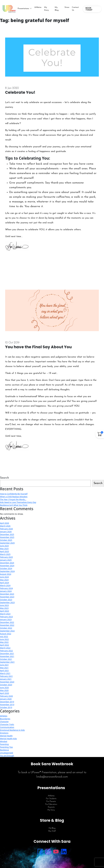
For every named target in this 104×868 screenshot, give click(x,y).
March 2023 (5, 614)
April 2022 (4, 645)
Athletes (38, 7)
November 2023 (7, 597)
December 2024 (7, 563)
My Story (46, 9)
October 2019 (6, 707)
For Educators (51, 804)
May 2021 (4, 668)
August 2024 (6, 574)
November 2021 (7, 656)
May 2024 (4, 580)
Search (4, 478)
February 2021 (6, 676)
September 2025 (7, 543)
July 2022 (4, 636)
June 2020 (4, 688)
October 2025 (6, 540)
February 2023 (6, 617)
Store (67, 7)
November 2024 (7, 566)
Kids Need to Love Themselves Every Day (18, 502)
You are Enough (7, 756)
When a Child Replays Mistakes (14, 497)
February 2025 (6, 557)
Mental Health (6, 736)
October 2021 (6, 659)
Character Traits (7, 724)
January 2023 (6, 619)
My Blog (57, 9)
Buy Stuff (52, 831)
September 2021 (7, 662)
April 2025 (4, 551)
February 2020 (6, 696)
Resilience (4, 750)
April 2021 (4, 671)
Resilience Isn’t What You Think (14, 505)
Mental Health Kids (8, 739)
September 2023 (7, 602)
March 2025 (5, 554)
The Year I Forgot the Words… (13, 499)
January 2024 (6, 591)
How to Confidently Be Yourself (14, 494)
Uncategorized (6, 753)
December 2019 (7, 702)
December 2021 (7, 653)
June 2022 (4, 639)
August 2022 (6, 634)
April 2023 (4, 611)
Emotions (4, 733)
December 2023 (7, 594)
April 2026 (4, 523)
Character (4, 722)
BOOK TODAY (89, 9)
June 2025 (4, 546)
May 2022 (4, 642)
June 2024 (4, 577)
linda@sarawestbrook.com (52, 777)
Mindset (4, 741)
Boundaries (5, 719)
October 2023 (6, 600)
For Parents (51, 801)
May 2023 (4, 608)
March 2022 (5, 648)
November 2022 (7, 625)
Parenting (4, 744)
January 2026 (6, 532)
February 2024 (6, 588)
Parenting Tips (6, 747)
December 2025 (7, 534)
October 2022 (6, 628)
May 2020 (4, 690)
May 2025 (4, 549)
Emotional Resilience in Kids (12, 730)
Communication (7, 727)
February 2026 (6, 529)
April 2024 (4, 583)
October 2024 (6, 568)
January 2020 (6, 699)
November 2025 (7, 537)
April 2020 (4, 693)
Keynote (51, 807)
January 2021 (6, 679)
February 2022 (6, 651)
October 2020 (6, 685)
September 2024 (7, 571)
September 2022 (7, 631)
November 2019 (7, 705)
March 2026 (5, 526)
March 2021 (5, 673)
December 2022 (7, 622)
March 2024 (5, 585)
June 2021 (4, 665)
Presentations (23, 9)
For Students (51, 799)
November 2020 (7, 682)
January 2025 (6, 560)
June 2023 (4, 605)
